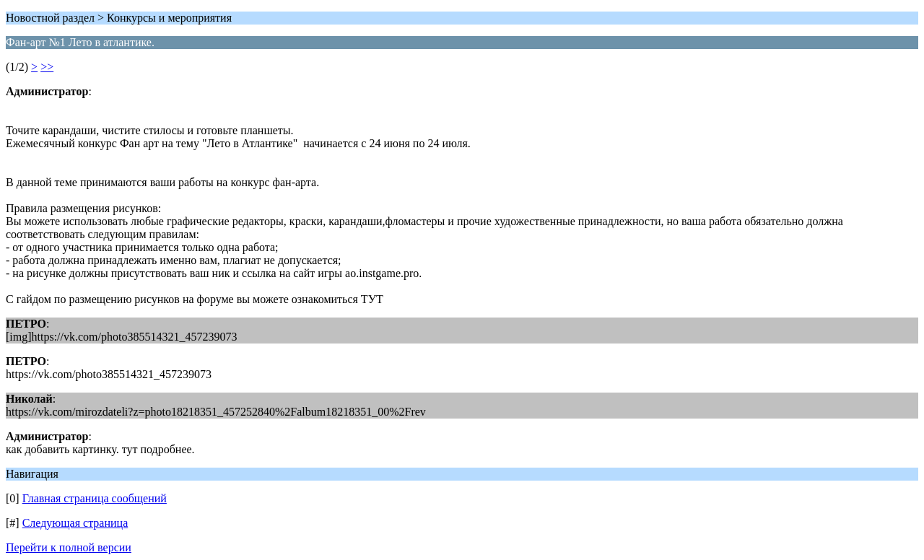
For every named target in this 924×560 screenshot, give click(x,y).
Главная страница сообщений (95, 498)
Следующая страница (75, 523)
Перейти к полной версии (69, 547)
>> (47, 67)
